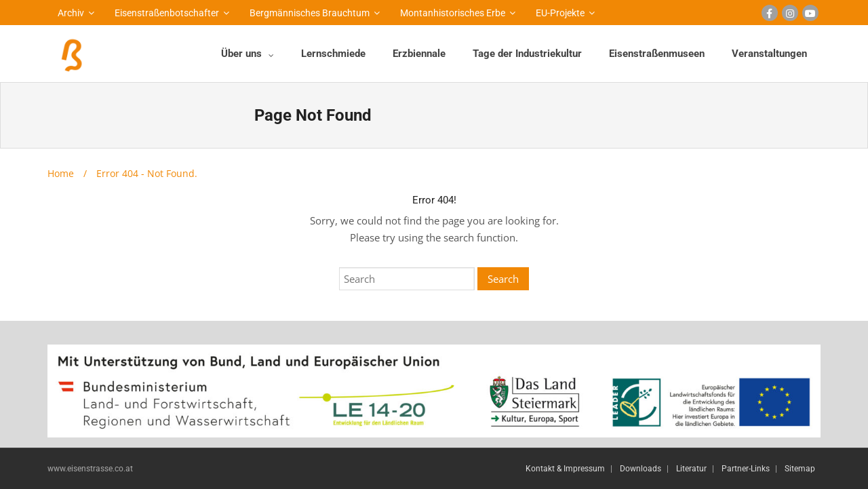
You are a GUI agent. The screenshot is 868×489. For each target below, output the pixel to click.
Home (61, 173)
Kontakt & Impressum (565, 469)
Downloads (640, 469)
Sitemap (800, 469)
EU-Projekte (560, 13)
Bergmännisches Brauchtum (310, 13)
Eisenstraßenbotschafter (167, 13)
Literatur (691, 469)
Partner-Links (746, 469)
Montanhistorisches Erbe (453, 13)
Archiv (71, 13)
